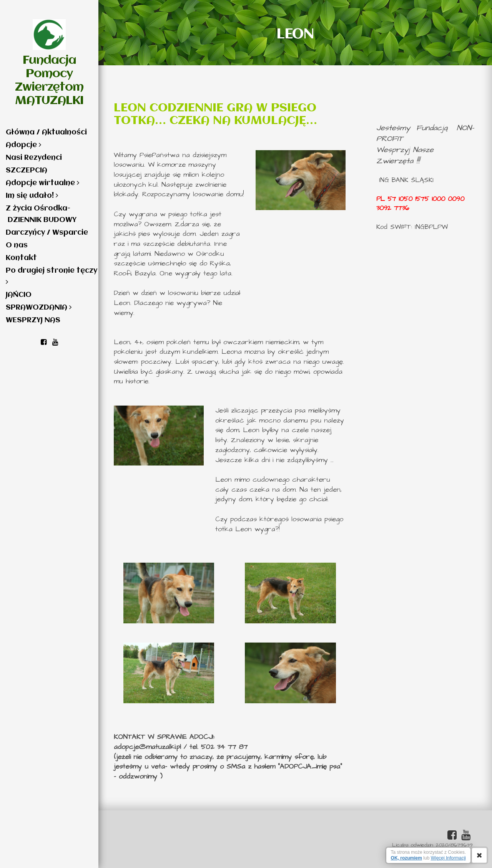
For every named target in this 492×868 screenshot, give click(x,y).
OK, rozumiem (406, 858)
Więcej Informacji (448, 858)
